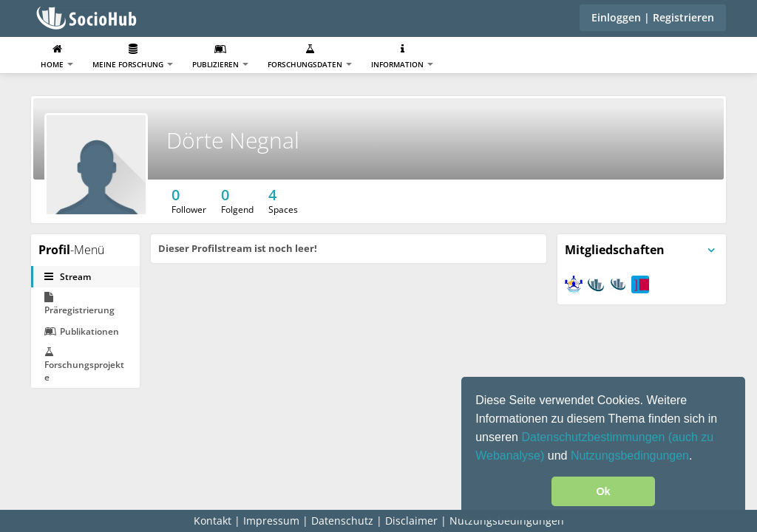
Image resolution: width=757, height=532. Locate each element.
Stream (68, 277)
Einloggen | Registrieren (653, 17)
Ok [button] (603, 491)
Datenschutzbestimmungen (594, 437)
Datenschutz (342, 521)
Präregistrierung (79, 304)
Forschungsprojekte (84, 365)
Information (402, 57)
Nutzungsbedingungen (630, 456)
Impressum (271, 521)
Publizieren (220, 57)
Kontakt (213, 521)
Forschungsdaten (310, 57)
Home (57, 57)
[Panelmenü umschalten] (711, 250)
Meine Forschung (133, 57)
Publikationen (82, 331)
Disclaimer (411, 521)
